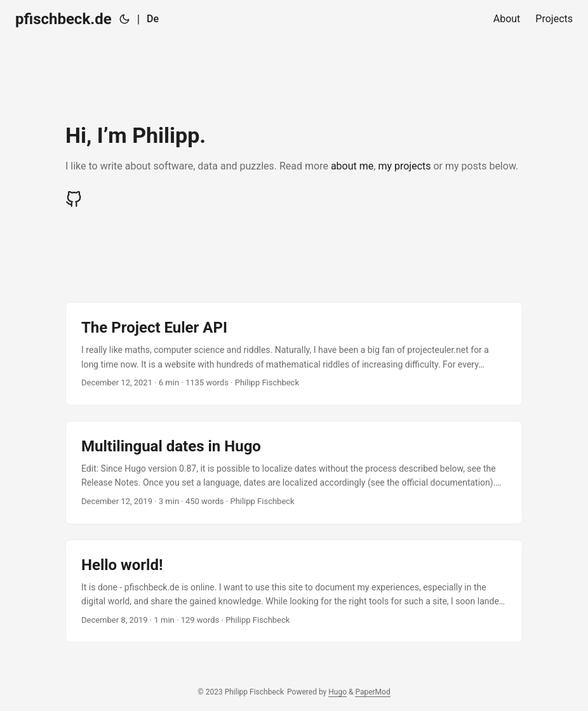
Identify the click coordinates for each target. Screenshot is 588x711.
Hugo (337, 692)
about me (352, 166)
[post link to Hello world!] (294, 591)
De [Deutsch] (153, 19)
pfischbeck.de (63, 19)
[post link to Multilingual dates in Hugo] (294, 473)
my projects (404, 166)
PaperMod (372, 692)
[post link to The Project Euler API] (294, 354)
